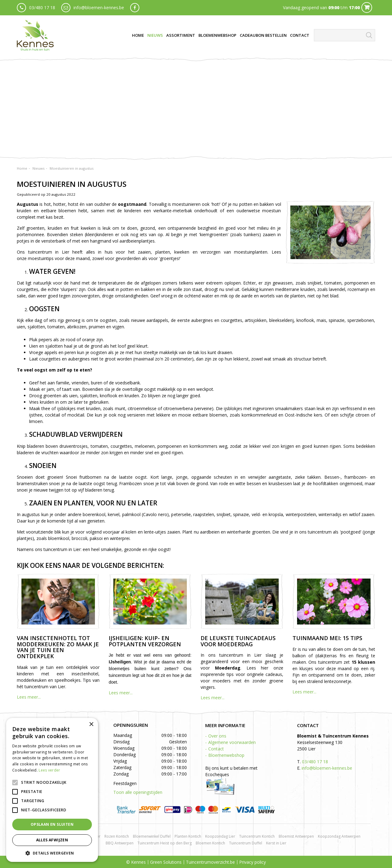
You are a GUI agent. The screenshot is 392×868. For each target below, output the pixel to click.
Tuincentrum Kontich (257, 836)
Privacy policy (253, 862)
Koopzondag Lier (220, 836)
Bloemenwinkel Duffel (152, 836)
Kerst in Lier (276, 843)
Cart (367, 8)
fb (135, 8)
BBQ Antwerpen (120, 843)
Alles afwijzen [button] (52, 840)
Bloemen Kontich (210, 843)
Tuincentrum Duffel (246, 843)
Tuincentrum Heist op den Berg (165, 843)
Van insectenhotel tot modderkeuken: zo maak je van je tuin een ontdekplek (58, 647)
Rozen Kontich (117, 836)
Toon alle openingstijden (138, 792)
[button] (52, 853)
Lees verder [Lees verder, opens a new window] (49, 770)
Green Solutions (166, 862)
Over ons (217, 736)
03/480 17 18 (42, 8)
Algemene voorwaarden (232, 742)
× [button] (91, 725)
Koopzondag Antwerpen (339, 836)
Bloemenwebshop (226, 755)
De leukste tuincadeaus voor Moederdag (238, 641)
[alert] (52, 790)
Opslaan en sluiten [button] (52, 824)
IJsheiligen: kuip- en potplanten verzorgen (145, 641)
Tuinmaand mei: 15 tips (327, 638)
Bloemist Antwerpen (296, 836)
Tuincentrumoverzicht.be (210, 862)
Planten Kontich (188, 836)
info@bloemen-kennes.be (99, 8)
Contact (216, 749)
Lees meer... (29, 697)
